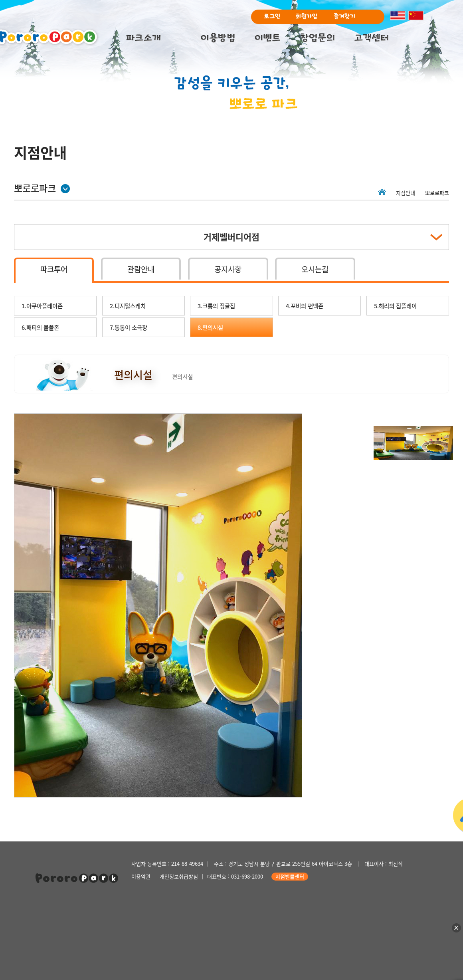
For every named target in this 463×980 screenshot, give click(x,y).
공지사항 (228, 269)
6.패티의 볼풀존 (40, 327)
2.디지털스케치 (128, 306)
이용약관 (141, 876)
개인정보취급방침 (179, 876)
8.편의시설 (210, 327)
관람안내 (141, 269)
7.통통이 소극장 (129, 327)
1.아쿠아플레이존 (42, 306)
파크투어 (54, 269)
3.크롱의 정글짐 (216, 306)
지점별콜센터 (290, 876)
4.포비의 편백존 (305, 306)
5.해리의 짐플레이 (395, 306)
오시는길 (315, 269)
